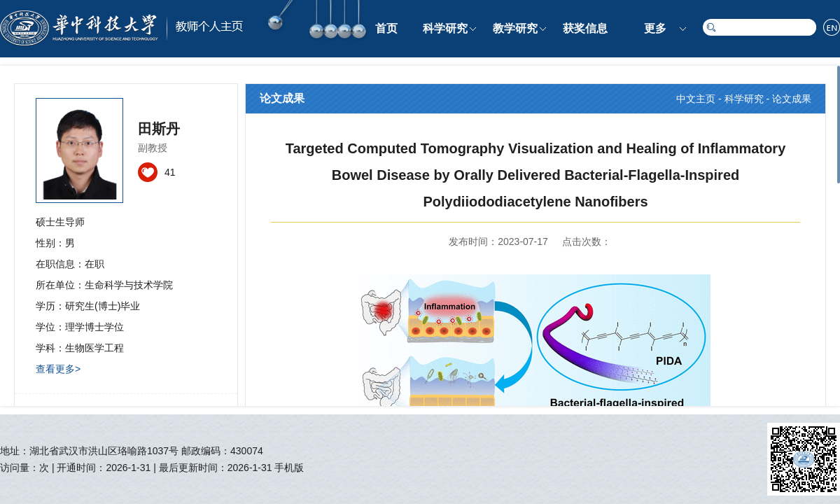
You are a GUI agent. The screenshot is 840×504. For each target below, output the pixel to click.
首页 (386, 28)
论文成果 (792, 99)
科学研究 (445, 28)
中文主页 (696, 99)
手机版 (289, 468)
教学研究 (515, 28)
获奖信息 (585, 28)
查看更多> (58, 369)
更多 (655, 28)
